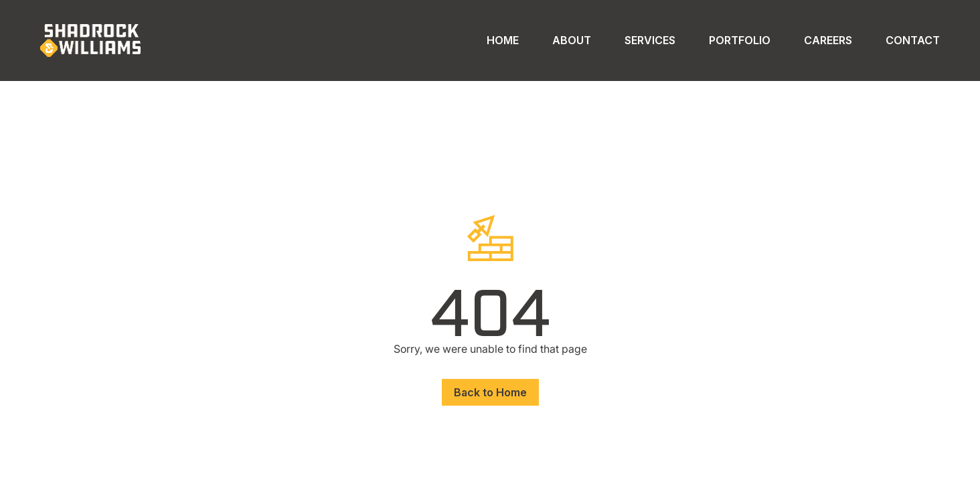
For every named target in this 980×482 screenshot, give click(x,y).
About (572, 40)
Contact (913, 40)
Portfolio (740, 40)
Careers (828, 40)
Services (650, 40)
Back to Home (490, 392)
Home (503, 40)
